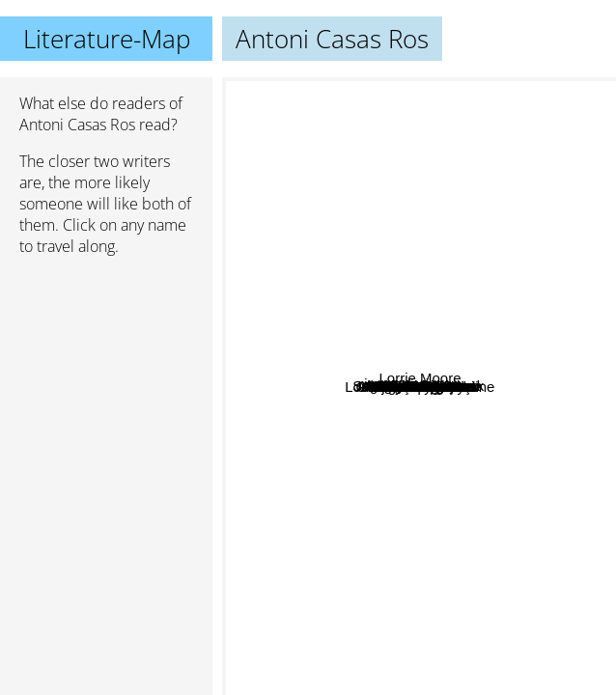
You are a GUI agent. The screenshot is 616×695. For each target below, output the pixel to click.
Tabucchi (506, 366)
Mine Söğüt (460, 350)
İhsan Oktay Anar (417, 122)
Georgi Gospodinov (366, 466)
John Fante (344, 628)
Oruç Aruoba (378, 443)
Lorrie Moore (547, 350)
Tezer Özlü (329, 229)
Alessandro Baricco (512, 205)
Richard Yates (314, 375)
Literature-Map (107, 39)
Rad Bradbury (443, 370)
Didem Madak (435, 430)
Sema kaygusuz (403, 480)
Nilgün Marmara (421, 282)
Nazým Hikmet (348, 165)
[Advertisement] (106, 374)
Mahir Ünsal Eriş (385, 553)
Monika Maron (443, 387)
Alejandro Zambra (367, 347)
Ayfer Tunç (512, 506)
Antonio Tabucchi (462, 525)
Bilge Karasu (361, 188)
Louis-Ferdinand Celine (483, 653)
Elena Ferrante (383, 682)
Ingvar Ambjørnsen (390, 265)
